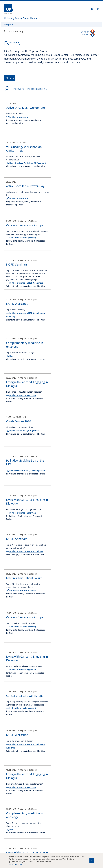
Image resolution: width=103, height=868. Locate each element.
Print (6, 836)
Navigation (9, 24)
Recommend (17, 836)
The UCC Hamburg (15, 31)
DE (98, 9)
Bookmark (28, 836)
